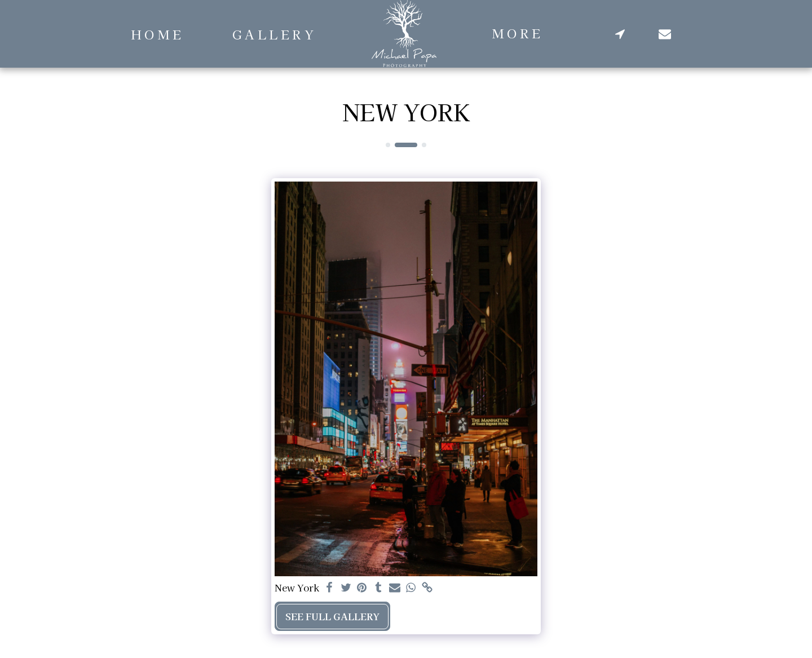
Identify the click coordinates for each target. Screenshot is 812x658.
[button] (620, 34)
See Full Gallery (332, 616)
